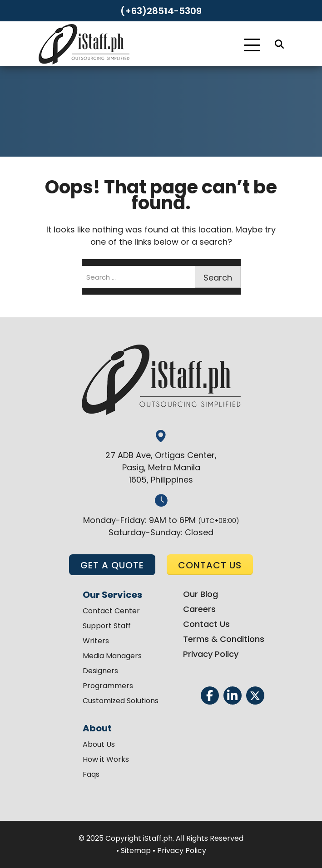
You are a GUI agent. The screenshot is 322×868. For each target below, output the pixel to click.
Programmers (108, 686)
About (97, 728)
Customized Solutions (121, 701)
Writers (96, 641)
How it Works (106, 759)
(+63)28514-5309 (161, 11)
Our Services (112, 595)
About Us (99, 744)
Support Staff (107, 626)
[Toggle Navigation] (252, 45)
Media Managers (112, 656)
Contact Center (111, 611)
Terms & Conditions (224, 639)
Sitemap (136, 851)
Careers (199, 609)
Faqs (91, 774)
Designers (100, 671)
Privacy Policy (211, 654)
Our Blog (201, 594)
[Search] (279, 44)
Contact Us (206, 624)
